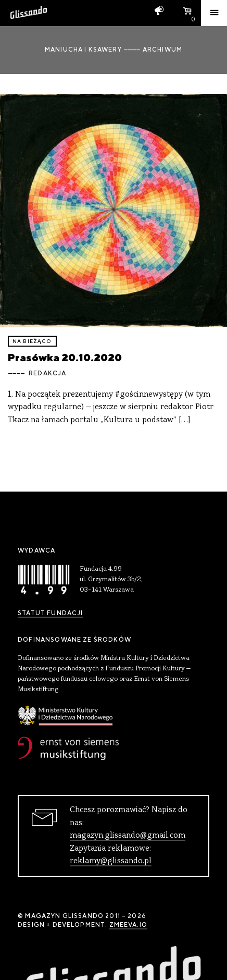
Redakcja (47, 373)
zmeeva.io (128, 925)
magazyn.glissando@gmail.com (128, 836)
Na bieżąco (32, 341)
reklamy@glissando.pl (111, 861)
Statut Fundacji (50, 613)
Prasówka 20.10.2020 (65, 357)
